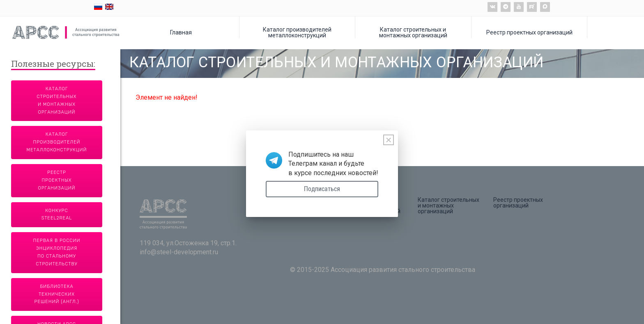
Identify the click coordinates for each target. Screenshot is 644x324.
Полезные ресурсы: (53, 64)
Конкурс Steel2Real (57, 214)
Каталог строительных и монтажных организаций (413, 32)
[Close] (389, 140)
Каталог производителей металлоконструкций (297, 32)
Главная (181, 32)
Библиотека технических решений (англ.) (57, 294)
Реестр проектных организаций (529, 32)
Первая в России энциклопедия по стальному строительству (57, 252)
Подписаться (322, 189)
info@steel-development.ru (179, 252)
